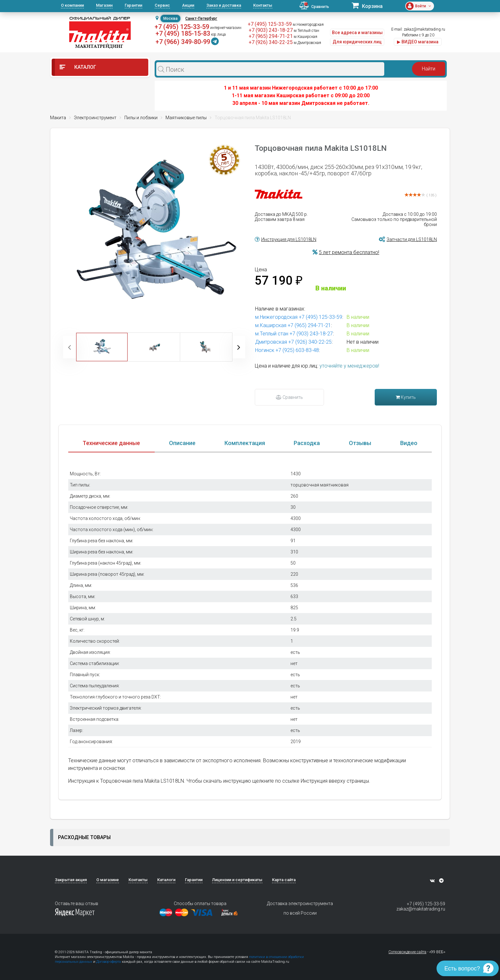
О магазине (108, 880)
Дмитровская (271, 342)
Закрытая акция (71, 880)
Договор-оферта (109, 962)
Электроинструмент (95, 118)
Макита (58, 118)
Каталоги (166, 880)
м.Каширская (305, 37)
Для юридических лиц (357, 42)
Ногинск (265, 350)
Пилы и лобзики (141, 118)
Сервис (162, 5)
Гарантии (133, 5)
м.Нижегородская (308, 25)
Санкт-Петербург (201, 18)
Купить (406, 397)
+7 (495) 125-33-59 (182, 27)
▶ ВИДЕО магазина (418, 42)
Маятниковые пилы (186, 118)
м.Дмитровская (307, 43)
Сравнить (289, 397)
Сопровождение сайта (407, 952)
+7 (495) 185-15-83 (183, 33)
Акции (188, 5)
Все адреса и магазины (357, 33)
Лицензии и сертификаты (237, 880)
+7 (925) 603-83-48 (297, 350)
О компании (72, 5)
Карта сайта (284, 880)
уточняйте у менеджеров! (349, 366)
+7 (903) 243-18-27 (271, 30)
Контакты (263, 5)
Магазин (104, 5)
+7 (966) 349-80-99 (183, 42)
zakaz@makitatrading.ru (424, 29)
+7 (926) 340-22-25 (271, 42)
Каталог (78, 67)
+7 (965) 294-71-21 (271, 36)
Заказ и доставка (224, 5)
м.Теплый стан (306, 31)
